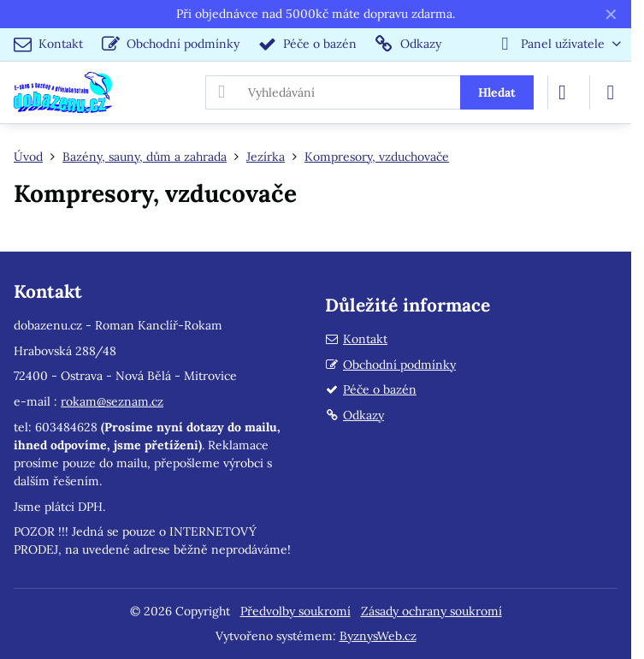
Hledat (497, 92)
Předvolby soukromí (295, 611)
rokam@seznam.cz (112, 401)
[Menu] (611, 92)
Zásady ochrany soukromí (431, 611)
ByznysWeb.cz (378, 636)
